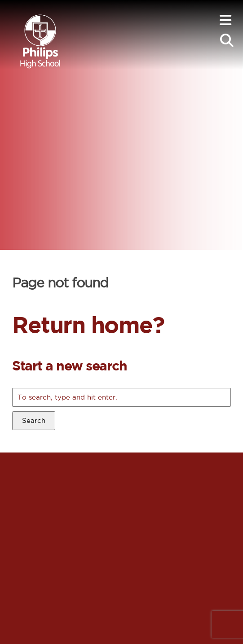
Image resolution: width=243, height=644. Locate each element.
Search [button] (34, 420)
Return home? (88, 324)
